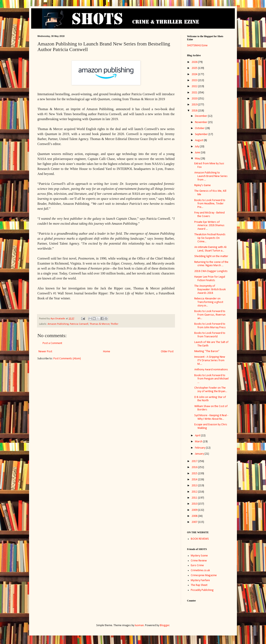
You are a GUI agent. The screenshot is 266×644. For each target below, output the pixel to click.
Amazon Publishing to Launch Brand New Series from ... (211, 176)
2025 (195, 68)
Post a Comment (52, 343)
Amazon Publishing (58, 324)
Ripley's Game (203, 185)
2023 (195, 80)
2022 (195, 86)
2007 (195, 522)
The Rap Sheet (199, 585)
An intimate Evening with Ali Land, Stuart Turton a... (210, 249)
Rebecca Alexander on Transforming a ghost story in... (209, 302)
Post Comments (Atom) (67, 359)
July (197, 147)
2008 (195, 516)
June (198, 153)
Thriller (114, 324)
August (199, 140)
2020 (195, 99)
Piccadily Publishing (202, 590)
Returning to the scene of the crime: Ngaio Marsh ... (211, 264)
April (198, 436)
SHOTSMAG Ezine (197, 46)
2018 (195, 111)
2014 (195, 480)
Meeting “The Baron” (207, 351)
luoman (139, 625)
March (199, 442)
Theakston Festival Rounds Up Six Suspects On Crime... (210, 238)
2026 (195, 62)
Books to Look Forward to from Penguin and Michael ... (211, 379)
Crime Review (199, 561)
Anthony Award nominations (211, 370)
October (200, 128)
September (202, 134)
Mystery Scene (199, 556)
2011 (195, 498)
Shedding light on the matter (211, 256)
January (200, 454)
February (200, 448)
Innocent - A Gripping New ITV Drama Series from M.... (210, 360)
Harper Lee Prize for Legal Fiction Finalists (210, 279)
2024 (195, 74)
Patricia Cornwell (79, 324)
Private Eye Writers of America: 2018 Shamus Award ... (209, 226)
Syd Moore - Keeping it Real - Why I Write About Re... (211, 417)
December (201, 116)
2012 (195, 492)
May (198, 159)
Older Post (167, 352)
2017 (195, 461)
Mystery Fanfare (200, 580)
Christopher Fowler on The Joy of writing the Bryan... (211, 390)
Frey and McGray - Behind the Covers (209, 215)
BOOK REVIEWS (200, 539)
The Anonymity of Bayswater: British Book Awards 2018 (210, 290)
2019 (195, 105)
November (201, 122)
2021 (195, 93)
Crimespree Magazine (204, 575)
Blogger (165, 625)
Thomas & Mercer (100, 324)
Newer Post (45, 352)
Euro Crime (197, 565)
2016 (195, 467)
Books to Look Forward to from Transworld (210, 335)
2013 (195, 486)
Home (107, 352)
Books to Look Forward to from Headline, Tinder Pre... (210, 204)
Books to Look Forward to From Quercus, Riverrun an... (210, 315)
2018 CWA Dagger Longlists (211, 271)
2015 (195, 474)
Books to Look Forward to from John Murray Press (210, 326)
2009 (195, 510)
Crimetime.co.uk (200, 570)
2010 (195, 504)
